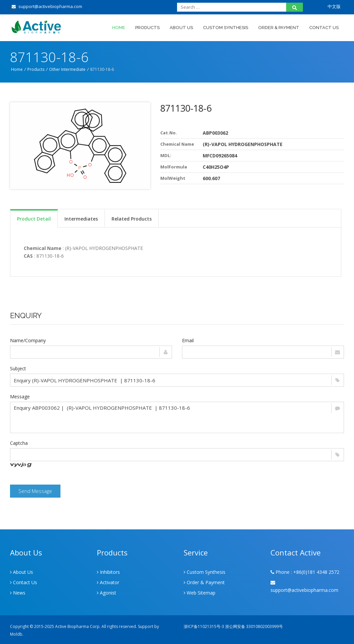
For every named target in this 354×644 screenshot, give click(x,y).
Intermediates (81, 219)
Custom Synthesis (226, 28)
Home (119, 28)
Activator (108, 582)
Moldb (16, 634)
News (18, 593)
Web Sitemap (200, 593)
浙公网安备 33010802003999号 (254, 626)
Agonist (107, 593)
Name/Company (28, 340)
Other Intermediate (67, 69)
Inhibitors (108, 572)
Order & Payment (279, 28)
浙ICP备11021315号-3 (204, 626)
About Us (181, 28)
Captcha (19, 443)
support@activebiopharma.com (46, 6)
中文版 (334, 6)
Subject (18, 368)
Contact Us (324, 28)
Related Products (132, 219)
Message (20, 397)
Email (188, 340)
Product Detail (34, 219)
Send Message (35, 491)
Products (147, 28)
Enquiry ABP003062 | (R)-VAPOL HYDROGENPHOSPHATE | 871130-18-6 (177, 417)
